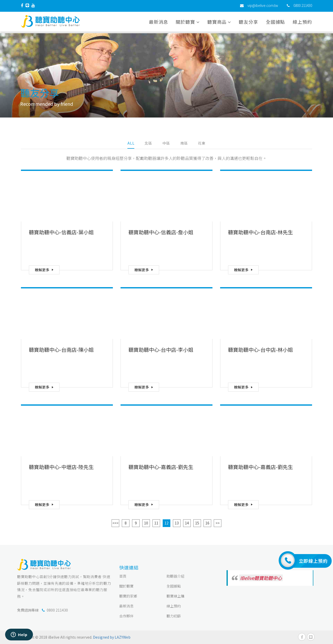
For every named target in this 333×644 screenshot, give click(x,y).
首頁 (123, 576)
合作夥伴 (126, 616)
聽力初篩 (174, 616)
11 (156, 523)
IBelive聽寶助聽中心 (261, 578)
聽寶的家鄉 (128, 596)
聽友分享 (248, 23)
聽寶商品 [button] (219, 23)
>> (218, 523)
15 (197, 523)
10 (146, 523)
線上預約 (302, 23)
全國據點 (276, 23)
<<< (115, 523)
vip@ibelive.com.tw (263, 6)
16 (207, 523)
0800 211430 (303, 6)
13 (177, 523)
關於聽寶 (126, 586)
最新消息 (159, 23)
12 (167, 523)
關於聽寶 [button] (188, 23)
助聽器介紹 (175, 576)
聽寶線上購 (175, 596)
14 (187, 523)
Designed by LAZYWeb (112, 637)
